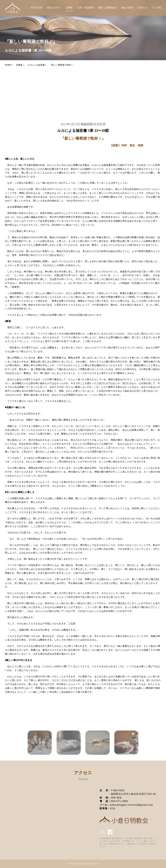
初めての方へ (54, 8)
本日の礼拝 (37, 8)
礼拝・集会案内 (86, 8)
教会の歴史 (127, 8)
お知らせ (143, 8)
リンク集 (156, 8)
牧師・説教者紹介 (108, 8)
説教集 (69, 8)
